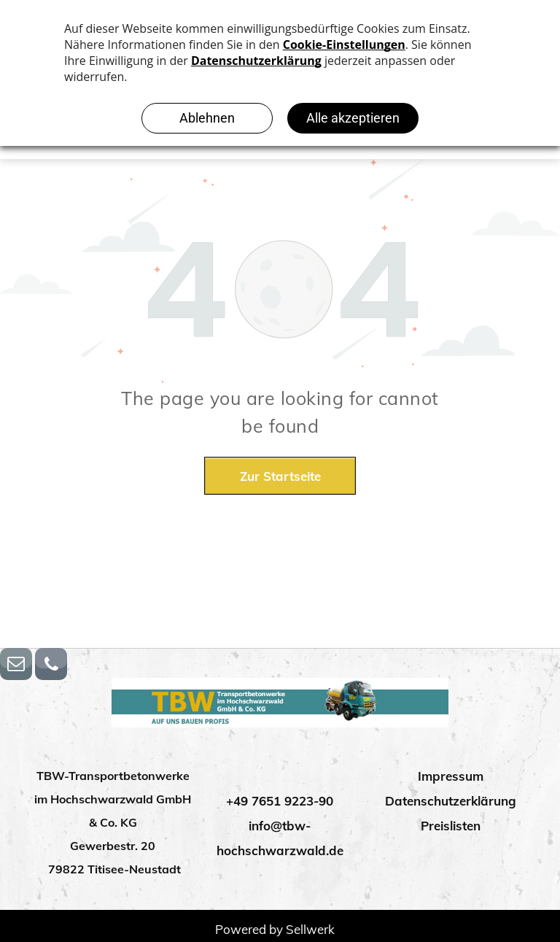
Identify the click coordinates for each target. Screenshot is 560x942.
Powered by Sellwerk (275, 929)
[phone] (51, 666)
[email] (16, 666)
